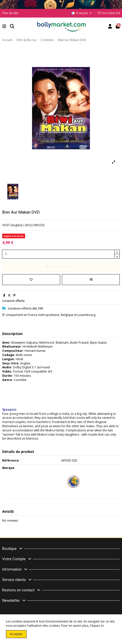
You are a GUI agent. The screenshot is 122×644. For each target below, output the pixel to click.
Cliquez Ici (97, 626)
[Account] (110, 27)
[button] (4, 27)
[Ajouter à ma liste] (31, 280)
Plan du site (10, 13)
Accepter (16, 634)
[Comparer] (91, 280)
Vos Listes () (108, 13)
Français (82, 13)
